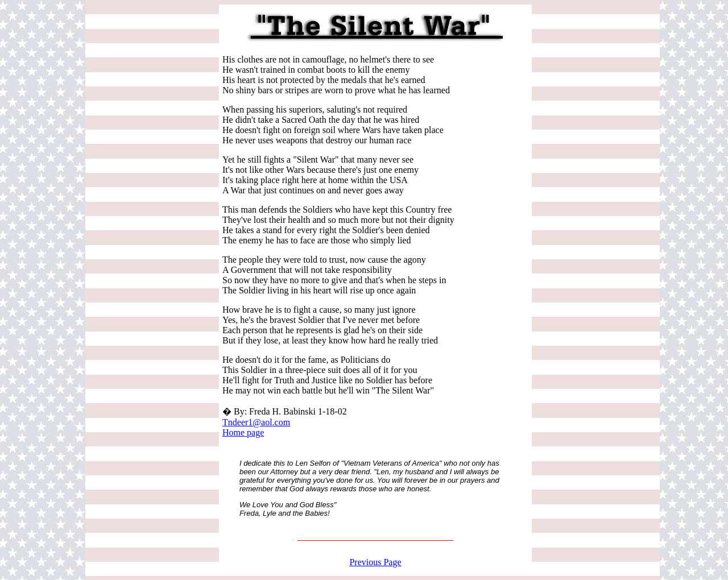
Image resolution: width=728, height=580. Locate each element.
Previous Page (375, 562)
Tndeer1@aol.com (256, 422)
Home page (243, 432)
